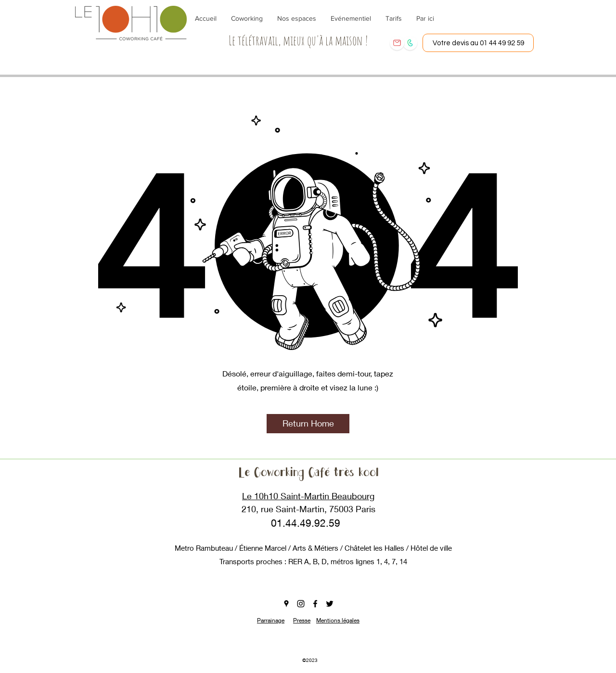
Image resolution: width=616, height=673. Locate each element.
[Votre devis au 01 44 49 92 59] (478, 43)
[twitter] (330, 604)
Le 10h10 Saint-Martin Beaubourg (308, 496)
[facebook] (315, 604)
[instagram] (301, 604)
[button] (308, 424)
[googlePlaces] (286, 604)
